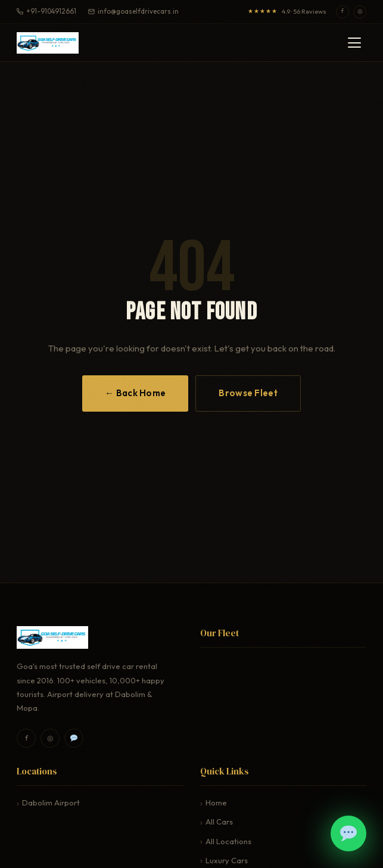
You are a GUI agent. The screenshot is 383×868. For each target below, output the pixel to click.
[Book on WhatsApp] (348, 833)
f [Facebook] (342, 11)
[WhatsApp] (74, 738)
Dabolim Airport (51, 802)
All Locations (228, 841)
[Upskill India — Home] (48, 43)
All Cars (219, 822)
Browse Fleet (248, 393)
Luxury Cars (227, 860)
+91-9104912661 (46, 11)
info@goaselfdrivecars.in (133, 11)
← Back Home (135, 393)
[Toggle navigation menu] (354, 43)
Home (216, 802)
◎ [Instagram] (360, 11)
